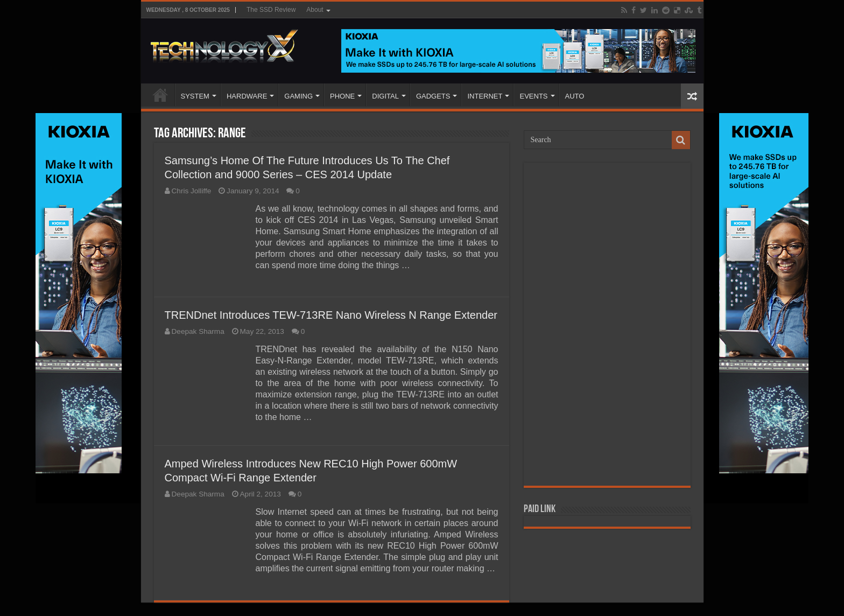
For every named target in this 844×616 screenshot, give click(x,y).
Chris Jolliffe (192, 191)
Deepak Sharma (198, 331)
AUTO (575, 96)
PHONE (342, 96)
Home (160, 95)
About (315, 10)
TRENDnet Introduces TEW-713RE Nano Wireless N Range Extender (331, 315)
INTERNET (485, 96)
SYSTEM (195, 96)
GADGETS (433, 96)
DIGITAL (385, 96)
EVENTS (533, 96)
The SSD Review (271, 10)
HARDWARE (247, 96)
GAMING (298, 96)
